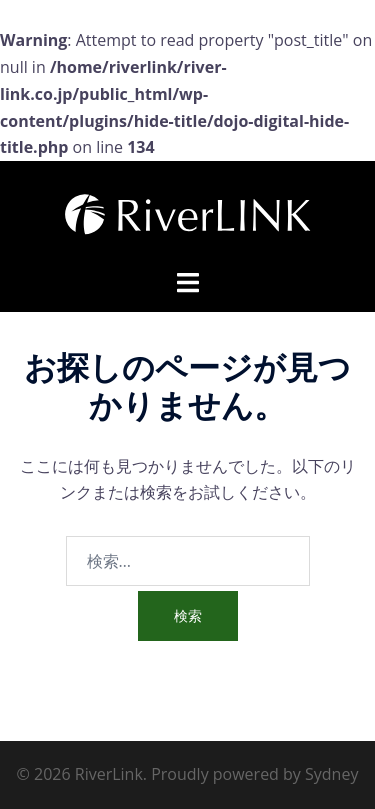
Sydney (331, 774)
